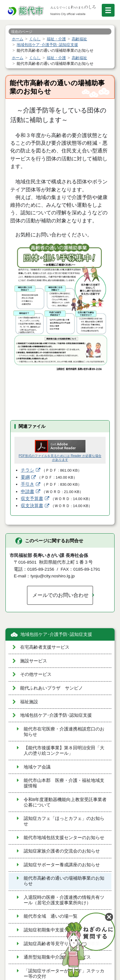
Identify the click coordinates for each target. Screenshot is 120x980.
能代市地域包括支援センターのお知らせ (64, 838)
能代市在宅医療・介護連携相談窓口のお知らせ (64, 732)
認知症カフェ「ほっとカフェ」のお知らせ (64, 821)
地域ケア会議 (37, 767)
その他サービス (36, 674)
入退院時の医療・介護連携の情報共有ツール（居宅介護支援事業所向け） (64, 900)
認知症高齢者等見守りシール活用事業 (62, 944)
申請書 (28, 492)
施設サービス (34, 661)
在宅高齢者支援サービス (45, 647)
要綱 (25, 477)
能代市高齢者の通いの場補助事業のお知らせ (64, 881)
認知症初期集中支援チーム (51, 930)
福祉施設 (29, 702)
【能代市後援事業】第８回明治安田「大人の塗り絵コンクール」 (64, 751)
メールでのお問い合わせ (60, 595)
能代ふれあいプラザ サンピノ (52, 688)
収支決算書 (32, 506)
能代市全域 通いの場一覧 (51, 916)
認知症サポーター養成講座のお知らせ (62, 865)
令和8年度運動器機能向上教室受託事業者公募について (65, 802)
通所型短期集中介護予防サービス (57, 957)
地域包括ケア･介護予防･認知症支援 (56, 634)
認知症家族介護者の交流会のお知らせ (62, 851)
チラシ (28, 470)
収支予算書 (32, 499)
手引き (28, 484)
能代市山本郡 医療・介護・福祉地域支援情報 (64, 783)
